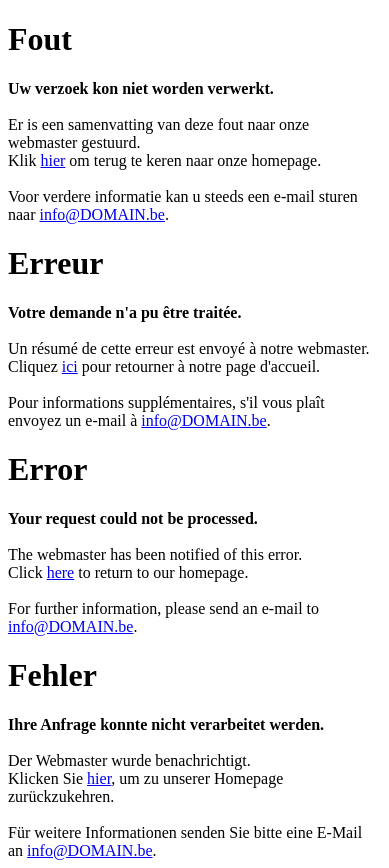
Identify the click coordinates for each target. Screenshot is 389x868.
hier (52, 160)
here (61, 572)
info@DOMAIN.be (102, 214)
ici (70, 366)
